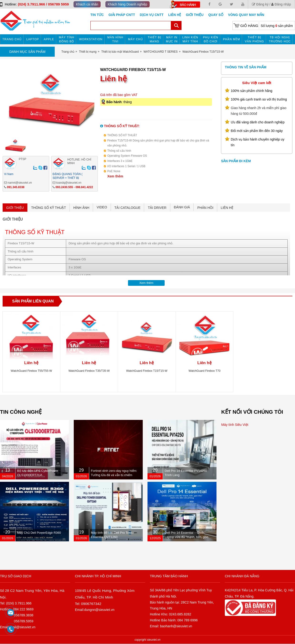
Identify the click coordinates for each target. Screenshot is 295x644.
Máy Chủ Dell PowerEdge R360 (39, 533)
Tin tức (97, 15)
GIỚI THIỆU (15, 208)
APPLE (49, 39)
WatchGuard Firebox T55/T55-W (31, 371)
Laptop (33, 39)
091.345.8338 (16, 187)
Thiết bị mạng (155, 39)
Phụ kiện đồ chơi (211, 39)
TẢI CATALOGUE (128, 208)
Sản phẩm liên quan (33, 301)
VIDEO (102, 207)
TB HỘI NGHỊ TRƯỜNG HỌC (280, 39)
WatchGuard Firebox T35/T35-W (89, 371)
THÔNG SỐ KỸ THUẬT (49, 208)
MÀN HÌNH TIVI (115, 39)
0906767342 (91, 604)
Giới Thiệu (195, 15)
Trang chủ (12, 39)
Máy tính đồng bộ (67, 39)
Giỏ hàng (249, 26)
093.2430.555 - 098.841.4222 (74, 187)
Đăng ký (260, 4)
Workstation (91, 39)
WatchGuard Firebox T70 (205, 371)
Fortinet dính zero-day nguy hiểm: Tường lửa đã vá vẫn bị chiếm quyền (114, 475)
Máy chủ (135, 39)
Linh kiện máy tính (190, 39)
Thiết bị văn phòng (254, 39)
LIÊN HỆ (227, 208)
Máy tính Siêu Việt (235, 425)
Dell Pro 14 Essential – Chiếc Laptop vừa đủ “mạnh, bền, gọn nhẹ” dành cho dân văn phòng (187, 537)
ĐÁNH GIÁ (182, 207)
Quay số (216, 15)
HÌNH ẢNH (81, 208)
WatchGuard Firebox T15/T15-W (147, 371)
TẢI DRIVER (157, 208)
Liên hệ (175, 15)
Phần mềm (231, 39)
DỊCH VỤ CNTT (152, 15)
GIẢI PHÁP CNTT (122, 15)
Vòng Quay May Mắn (246, 15)
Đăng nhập (281, 4)
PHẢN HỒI (205, 208)
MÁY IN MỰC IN (172, 39)
